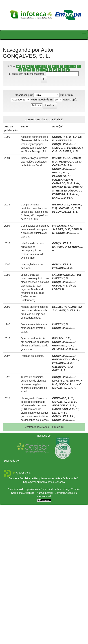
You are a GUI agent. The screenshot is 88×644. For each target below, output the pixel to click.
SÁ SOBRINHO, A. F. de (66, 275)
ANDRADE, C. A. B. (64, 405)
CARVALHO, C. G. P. (64, 402)
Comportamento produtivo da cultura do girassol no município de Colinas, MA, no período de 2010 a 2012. (35, 212)
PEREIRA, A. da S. (70, 162)
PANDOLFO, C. (61, 176)
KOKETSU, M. (65, 140)
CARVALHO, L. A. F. (64, 388)
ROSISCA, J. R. (61, 338)
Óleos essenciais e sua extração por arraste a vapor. (34, 328)
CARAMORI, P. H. (62, 165)
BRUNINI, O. (59, 187)
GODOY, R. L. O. (62, 137)
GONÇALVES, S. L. (63, 144)
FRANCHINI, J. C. (62, 226)
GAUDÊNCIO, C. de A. (65, 359)
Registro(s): (70, 100)
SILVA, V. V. (59, 148)
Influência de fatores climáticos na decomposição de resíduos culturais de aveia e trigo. (33, 251)
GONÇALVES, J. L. (63, 416)
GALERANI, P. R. (62, 367)
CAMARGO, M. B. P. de (66, 183)
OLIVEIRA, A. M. (69, 151)
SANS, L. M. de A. (63, 198)
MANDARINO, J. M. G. (65, 409)
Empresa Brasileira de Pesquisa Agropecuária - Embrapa (41, 478)
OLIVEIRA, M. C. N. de (65, 349)
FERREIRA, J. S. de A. (65, 194)
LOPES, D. (58, 289)
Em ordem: (67, 95)
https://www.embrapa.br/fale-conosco (44, 482)
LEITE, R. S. (59, 413)
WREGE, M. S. (60, 158)
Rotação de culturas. (32, 356)
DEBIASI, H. (59, 307)
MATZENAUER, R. (63, 180)
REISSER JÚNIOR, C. (69, 191)
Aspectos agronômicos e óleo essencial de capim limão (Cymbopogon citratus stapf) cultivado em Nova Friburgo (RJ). (35, 144)
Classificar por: (24, 95)
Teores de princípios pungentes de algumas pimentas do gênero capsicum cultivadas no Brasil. (34, 384)
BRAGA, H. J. (60, 172)
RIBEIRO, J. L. (61, 205)
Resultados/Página (42, 100)
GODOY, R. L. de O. (64, 286)
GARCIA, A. (59, 370)
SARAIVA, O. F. (61, 229)
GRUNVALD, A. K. (63, 346)
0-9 (19, 66)
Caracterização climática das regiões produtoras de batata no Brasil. (35, 162)
